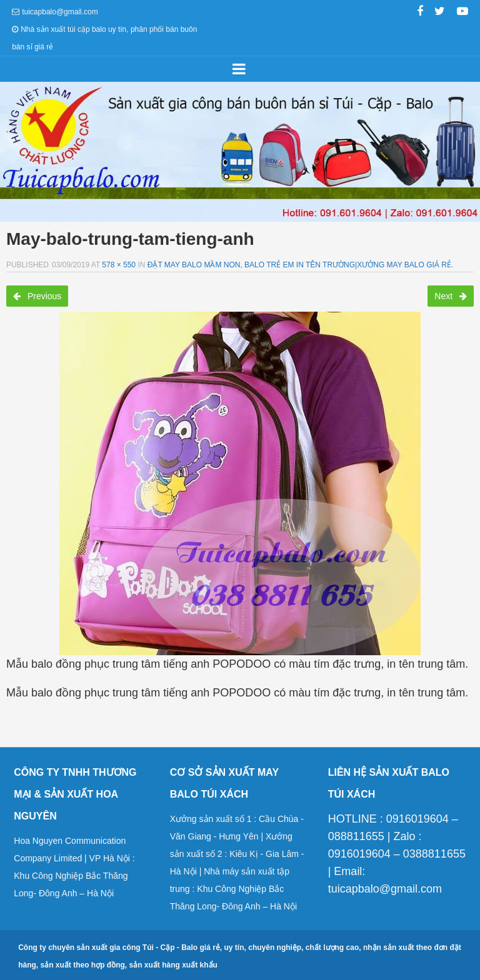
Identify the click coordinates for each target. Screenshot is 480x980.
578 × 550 (119, 265)
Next (451, 296)
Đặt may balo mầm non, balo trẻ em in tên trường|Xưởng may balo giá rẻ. (300, 265)
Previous (37, 296)
